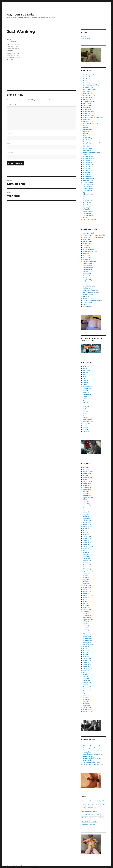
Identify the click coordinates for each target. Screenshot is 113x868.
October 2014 (87, 593)
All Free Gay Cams (88, 249)
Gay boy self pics (88, 268)
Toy (84, 415)
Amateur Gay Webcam (90, 116)
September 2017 (88, 526)
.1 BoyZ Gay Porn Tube (90, 75)
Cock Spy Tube (87, 144)
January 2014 (87, 612)
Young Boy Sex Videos (90, 219)
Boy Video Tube (88, 136)
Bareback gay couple (89, 748)
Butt (88, 804)
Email (10, 143)
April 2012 (86, 654)
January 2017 (87, 538)
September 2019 (88, 498)
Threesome (93, 818)
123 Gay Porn (87, 105)
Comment (11, 105)
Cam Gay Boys (87, 140)
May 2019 (86, 502)
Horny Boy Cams (88, 181)
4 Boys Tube (87, 247)
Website (10, 153)
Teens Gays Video (88, 205)
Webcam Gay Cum (88, 215)
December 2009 (88, 711)
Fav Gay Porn (87, 154)
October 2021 (87, 484)
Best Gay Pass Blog (89, 122)
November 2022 (88, 477)
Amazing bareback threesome (92, 758)
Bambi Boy (86, 254)
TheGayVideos (87, 302)
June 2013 (86, 626)
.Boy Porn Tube (87, 77)
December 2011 (87, 662)
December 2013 (88, 614)
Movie (12, 47)
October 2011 (87, 667)
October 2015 (87, 569)
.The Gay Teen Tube (89, 95)
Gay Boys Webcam (88, 158)
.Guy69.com (87, 91)
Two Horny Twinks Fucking (91, 762)
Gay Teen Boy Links (21, 15)
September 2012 (88, 644)
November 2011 (88, 665)
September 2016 (88, 547)
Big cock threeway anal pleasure (93, 754)
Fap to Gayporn (88, 264)
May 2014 (86, 604)
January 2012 (87, 660)
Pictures (85, 401)
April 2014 (86, 606)
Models (85, 397)
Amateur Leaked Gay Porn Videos (93, 118)
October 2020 (87, 490)
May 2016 (86, 555)
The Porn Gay (87, 207)
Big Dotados (87, 256)
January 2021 (87, 488)
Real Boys (86, 296)
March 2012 (86, 656)
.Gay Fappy (86, 81)
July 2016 (86, 551)
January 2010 (87, 709)
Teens (17, 47)
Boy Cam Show (87, 130)
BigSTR (85, 126)
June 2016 (86, 553)
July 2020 (86, 492)
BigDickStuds (87, 258)
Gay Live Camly (87, 160)
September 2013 (88, 620)
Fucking (85, 385)
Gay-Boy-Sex (87, 172)
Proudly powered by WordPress (30, 866)
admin (9, 39)
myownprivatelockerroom (91, 292)
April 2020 (86, 494)
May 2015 (86, 579)
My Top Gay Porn (88, 189)
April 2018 (86, 516)
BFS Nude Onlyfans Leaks (91, 124)
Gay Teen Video (88, 170)
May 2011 (86, 677)
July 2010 (86, 697)
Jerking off (86, 393)
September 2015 (88, 571)
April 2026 (86, 467)
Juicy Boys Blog (88, 280)
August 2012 (87, 646)
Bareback (86, 368)
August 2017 (87, 528)
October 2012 (87, 642)
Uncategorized (87, 419)
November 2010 (88, 689)
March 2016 (86, 559)
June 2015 (86, 577)
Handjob (85, 391)
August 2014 (87, 597)
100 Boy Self (86, 239)
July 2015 (86, 575)
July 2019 (86, 500)
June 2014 (86, 602)
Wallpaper (94, 821)
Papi (84, 193)
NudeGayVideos (88, 191)
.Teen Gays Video (88, 93)
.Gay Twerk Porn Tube (90, 89)
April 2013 (86, 630)
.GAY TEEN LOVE (88, 87)
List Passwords (87, 282)
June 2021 (86, 486)
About (85, 37)
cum (84, 379)
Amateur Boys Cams (89, 114)
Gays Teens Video (88, 179)
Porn (94, 814)
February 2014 (87, 610)
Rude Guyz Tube (88, 298)
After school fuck (88, 756)
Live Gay (85, 284)
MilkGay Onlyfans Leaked (91, 290)
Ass (96, 801)
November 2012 (88, 640)
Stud (84, 409)
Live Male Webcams (89, 286)
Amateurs (10, 45)
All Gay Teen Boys (88, 111)
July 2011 (85, 673)
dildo (103, 804)
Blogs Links (86, 39)
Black (85, 374)
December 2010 (88, 687)
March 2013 (86, 632)
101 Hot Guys (87, 103)
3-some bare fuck (88, 744)
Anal (92, 801)
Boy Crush (86, 132)
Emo (83, 808)
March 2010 (86, 705)
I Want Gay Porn (88, 183)
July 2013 (86, 624)
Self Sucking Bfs (88, 195)
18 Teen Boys (87, 109)
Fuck (97, 808)
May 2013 (86, 628)
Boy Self (85, 134)
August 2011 (86, 671)
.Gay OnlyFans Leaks (89, 83)
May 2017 (86, 532)
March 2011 (86, 681)
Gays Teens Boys (88, 177)
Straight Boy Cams (88, 201)
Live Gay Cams (87, 187)
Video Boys (10, 49)
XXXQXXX (86, 217)
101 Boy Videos (87, 241)
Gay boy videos (87, 387)
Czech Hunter (87, 150)
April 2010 (86, 703)
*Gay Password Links (89, 101)
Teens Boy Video (88, 203)
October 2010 (87, 691)
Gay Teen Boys (87, 389)
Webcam (10, 59)
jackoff (95, 811)
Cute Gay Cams (87, 148)
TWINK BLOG (87, 304)
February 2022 (87, 482)
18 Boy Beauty (87, 243)
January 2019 (87, 506)
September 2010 (88, 693)
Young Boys (86, 431)
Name (10, 134)
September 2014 (88, 595)
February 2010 (87, 707)
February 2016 (87, 561)
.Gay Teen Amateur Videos (91, 85)
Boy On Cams (87, 260)
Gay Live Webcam (88, 164)
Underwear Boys (88, 421)
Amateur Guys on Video (90, 251)
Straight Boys (87, 407)
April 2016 (86, 557)
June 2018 (86, 512)
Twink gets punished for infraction (94, 764)
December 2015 (88, 565)
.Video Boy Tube (88, 99)
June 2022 (86, 480)
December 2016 (88, 541)
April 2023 (86, 475)
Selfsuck (85, 403)
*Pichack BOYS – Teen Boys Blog (93, 237)
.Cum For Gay (87, 79)
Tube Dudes (86, 209)
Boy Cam (85, 128)
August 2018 (87, 510)
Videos (17, 49)
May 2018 (86, 514)
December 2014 (88, 589)
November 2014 (88, 591)
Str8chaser (86, 199)
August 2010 (87, 695)
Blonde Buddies (88, 760)
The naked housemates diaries (92, 300)
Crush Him (86, 146)
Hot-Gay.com (87, 278)
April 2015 (86, 581)
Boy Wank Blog (87, 138)
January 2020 (87, 496)
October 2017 (87, 524)
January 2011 (87, 685)
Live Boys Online (88, 185)
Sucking (85, 411)
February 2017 (87, 536)
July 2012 (86, 648)
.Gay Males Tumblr (89, 233)
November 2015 (88, 567)
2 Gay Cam (86, 245)
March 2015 (86, 583)
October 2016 (87, 545)
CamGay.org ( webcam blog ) (92, 142)
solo (99, 814)
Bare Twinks (87, 120)
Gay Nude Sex (87, 166)
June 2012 (86, 650)
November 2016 (88, 543)
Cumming (86, 381)
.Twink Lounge (87, 97)
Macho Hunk (87, 288)
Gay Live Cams (87, 162)
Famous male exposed (90, 262)
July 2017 (86, 530)
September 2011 (88, 669)
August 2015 (87, 573)
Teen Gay (85, 818)
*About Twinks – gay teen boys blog (94, 235)
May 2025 (86, 469)
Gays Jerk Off (87, 274)
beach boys (86, 370)
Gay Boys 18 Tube (88, 156)
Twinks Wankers (88, 211)
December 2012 (88, 638)
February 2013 (87, 634)
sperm (85, 405)
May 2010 (86, 701)
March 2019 (86, 504)
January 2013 (87, 636)
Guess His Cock (88, 276)
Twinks (85, 417)
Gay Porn (86, 272)
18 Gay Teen (86, 107)
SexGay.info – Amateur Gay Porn (93, 197)
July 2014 (86, 599)
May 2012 (86, 652)
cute (98, 804)
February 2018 (87, 520)
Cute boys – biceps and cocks (92, 746)
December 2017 (88, 522)
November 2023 (88, 471)
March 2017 (86, 534)
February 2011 (87, 683)
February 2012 (87, 658)
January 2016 (87, 563)
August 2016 (87, 549)
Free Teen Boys (88, 266)
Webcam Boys (87, 213)
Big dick (16, 53)
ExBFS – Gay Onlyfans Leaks (92, 152)
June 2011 (86, 675)
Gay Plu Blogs (87, 168)
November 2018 (88, 508)
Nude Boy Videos (88, 294)
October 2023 (87, 473)
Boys (8, 55)
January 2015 (87, 587)
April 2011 (86, 679)
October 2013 (87, 618)
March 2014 (86, 608)
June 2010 (86, 699)
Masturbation (15, 55)
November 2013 (88, 616)
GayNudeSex (87, 175)
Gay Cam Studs (87, 270)
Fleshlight (86, 383)
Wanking (10, 51)
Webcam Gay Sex (88, 306)
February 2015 (87, 585)
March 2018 (86, 518)
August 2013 (87, 622)
